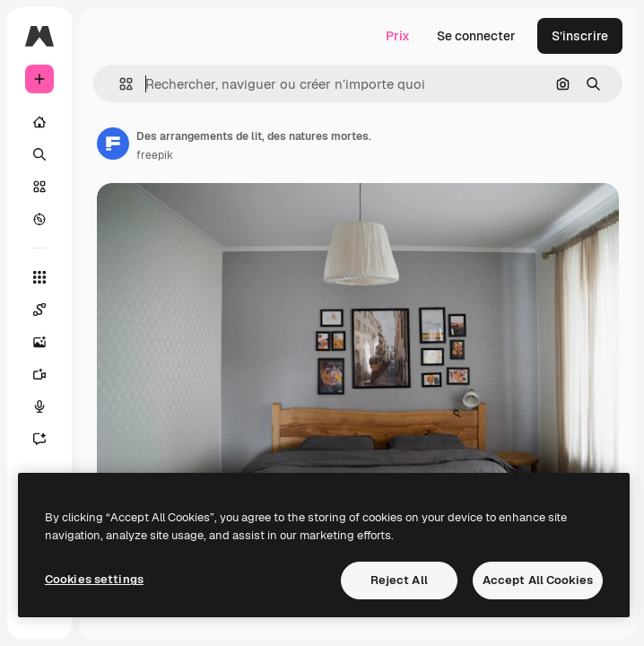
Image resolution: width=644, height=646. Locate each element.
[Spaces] (48, 310)
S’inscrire (580, 36)
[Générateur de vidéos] (48, 374)
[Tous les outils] (39, 277)
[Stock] (39, 187)
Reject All (399, 580)
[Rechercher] (39, 154)
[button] (119, 84)
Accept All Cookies (538, 580)
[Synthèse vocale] (48, 406)
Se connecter (476, 36)
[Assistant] (48, 439)
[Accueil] (39, 122)
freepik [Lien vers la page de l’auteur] (155, 155)
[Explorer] (39, 219)
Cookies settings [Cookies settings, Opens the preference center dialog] (94, 579)
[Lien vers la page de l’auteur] (113, 144)
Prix (398, 36)
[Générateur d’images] (48, 342)
